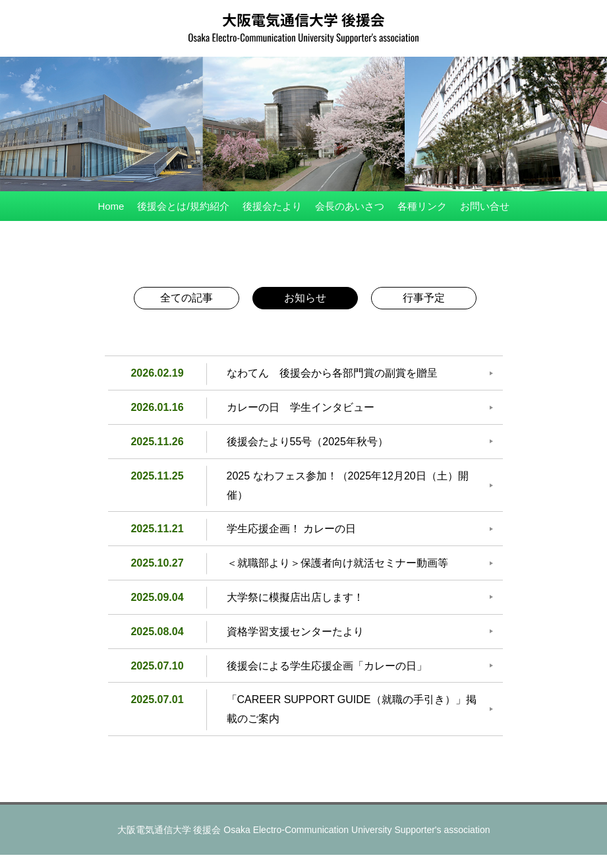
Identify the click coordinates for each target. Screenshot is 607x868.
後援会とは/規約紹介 (183, 206)
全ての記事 (187, 298)
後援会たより (272, 206)
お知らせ (305, 298)
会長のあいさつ (350, 206)
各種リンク (422, 206)
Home (111, 206)
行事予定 (424, 298)
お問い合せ (485, 206)
